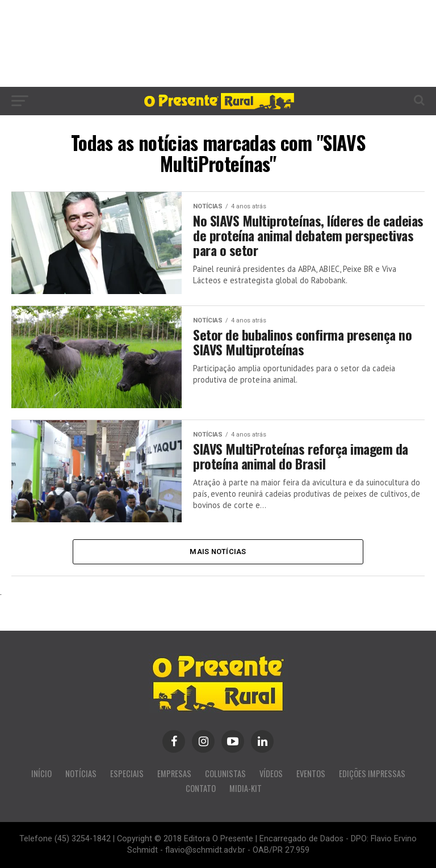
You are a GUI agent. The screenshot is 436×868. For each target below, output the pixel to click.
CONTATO (201, 789)
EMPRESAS (174, 774)
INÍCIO (41, 774)
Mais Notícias (218, 552)
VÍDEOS (271, 774)
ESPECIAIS (127, 774)
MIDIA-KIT (246, 789)
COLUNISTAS (225, 774)
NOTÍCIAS (81, 774)
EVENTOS (311, 774)
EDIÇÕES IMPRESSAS (372, 774)
